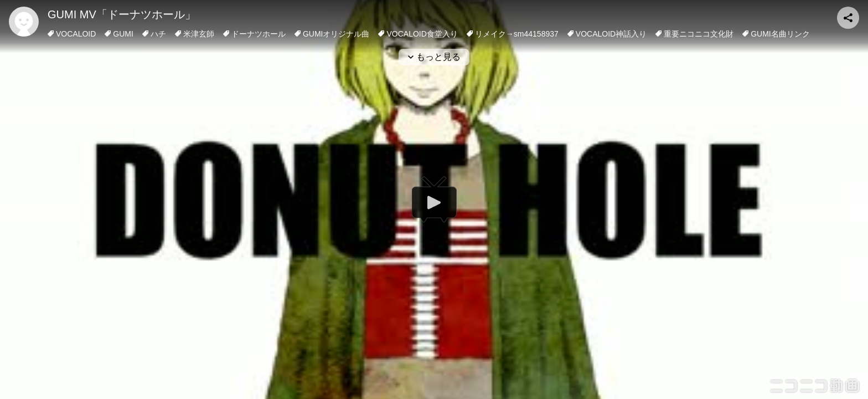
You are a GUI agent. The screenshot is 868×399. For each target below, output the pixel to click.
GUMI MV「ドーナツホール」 (122, 14)
